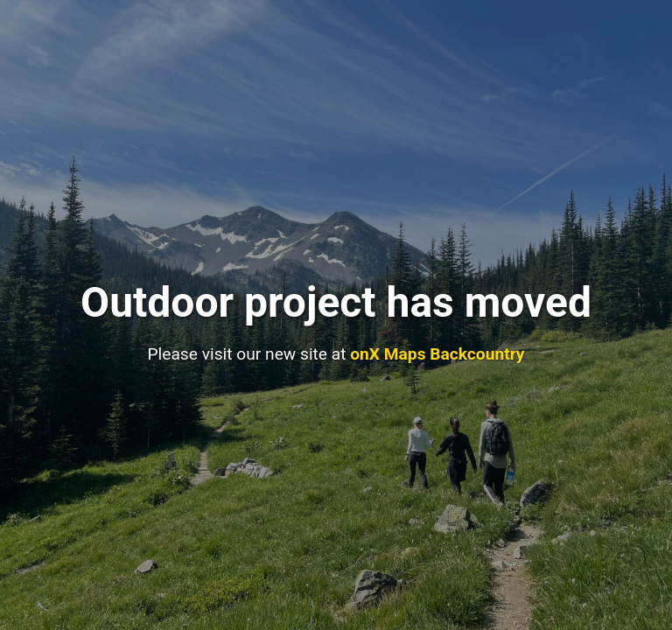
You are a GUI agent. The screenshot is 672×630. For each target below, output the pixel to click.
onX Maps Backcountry (437, 354)
